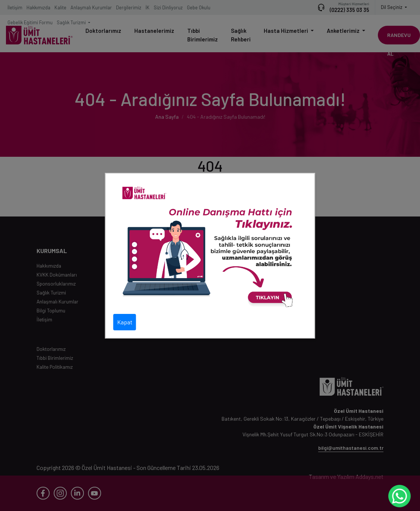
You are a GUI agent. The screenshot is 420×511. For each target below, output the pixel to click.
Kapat (125, 322)
